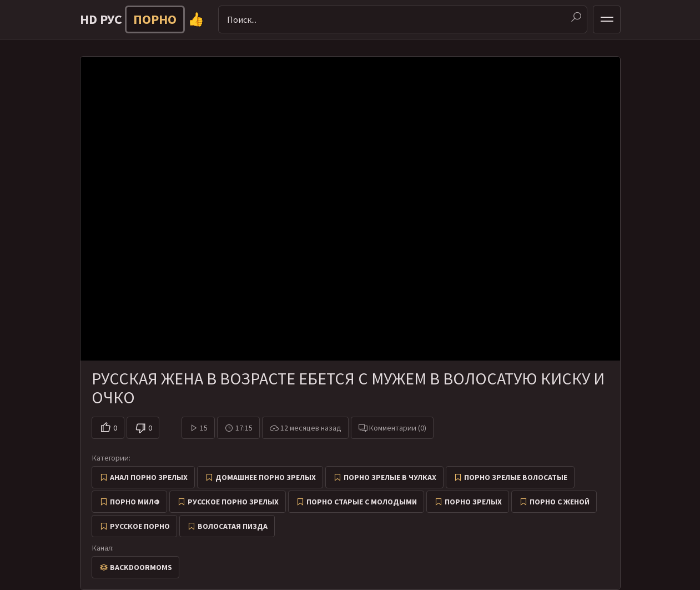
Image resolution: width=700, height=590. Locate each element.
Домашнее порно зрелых (266, 477)
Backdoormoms (141, 567)
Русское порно (140, 526)
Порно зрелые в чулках (390, 477)
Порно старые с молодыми (362, 502)
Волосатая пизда (233, 526)
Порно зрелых (473, 502)
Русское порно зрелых (233, 502)
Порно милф (135, 502)
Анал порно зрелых (149, 477)
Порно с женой (560, 502)
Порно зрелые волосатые (516, 477)
